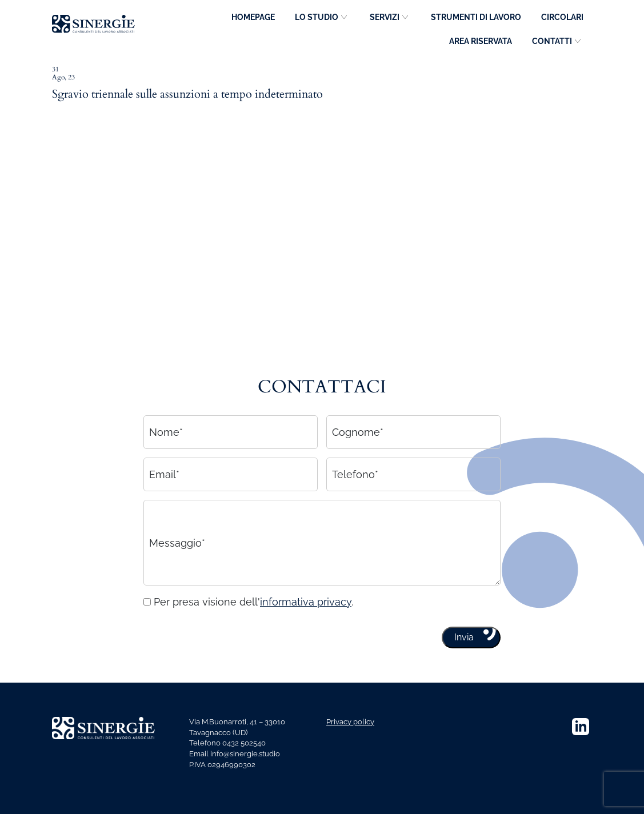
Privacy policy (350, 722)
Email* (164, 477)
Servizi (385, 17)
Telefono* (355, 477)
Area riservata (481, 41)
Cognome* (358, 435)
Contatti (552, 41)
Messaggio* (177, 546)
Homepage (253, 17)
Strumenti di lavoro (476, 17)
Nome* (166, 435)
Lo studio (317, 17)
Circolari (562, 17)
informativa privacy (306, 605)
